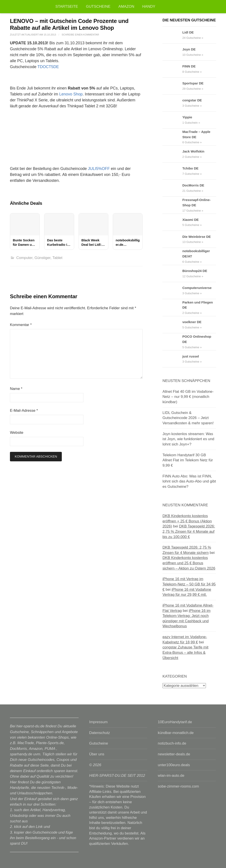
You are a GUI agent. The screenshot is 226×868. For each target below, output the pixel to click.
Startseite (67, 7)
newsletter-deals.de (174, 754)
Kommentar (21, 325)
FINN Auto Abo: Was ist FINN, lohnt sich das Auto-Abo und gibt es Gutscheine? (189, 481)
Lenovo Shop (71, 94)
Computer (24, 258)
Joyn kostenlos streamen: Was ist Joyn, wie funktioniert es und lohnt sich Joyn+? (188, 439)
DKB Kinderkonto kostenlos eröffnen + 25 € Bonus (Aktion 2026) (187, 521)
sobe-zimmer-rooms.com (178, 786)
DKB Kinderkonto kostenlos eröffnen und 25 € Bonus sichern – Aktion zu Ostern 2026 (189, 563)
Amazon (126, 7)
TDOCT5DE (48, 67)
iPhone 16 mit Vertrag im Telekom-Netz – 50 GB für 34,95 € (189, 584)
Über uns (97, 754)
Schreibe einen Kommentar (80, 35)
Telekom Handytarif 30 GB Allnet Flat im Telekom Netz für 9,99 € (188, 460)
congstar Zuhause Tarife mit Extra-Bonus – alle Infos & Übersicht (185, 652)
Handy (149, 7)
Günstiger (42, 258)
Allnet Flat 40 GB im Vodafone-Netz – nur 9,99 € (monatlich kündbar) (188, 397)
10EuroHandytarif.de (175, 722)
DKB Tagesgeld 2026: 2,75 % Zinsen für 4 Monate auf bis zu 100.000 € (189, 531)
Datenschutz (100, 733)
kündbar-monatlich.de (176, 733)
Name (16, 389)
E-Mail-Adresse (24, 411)
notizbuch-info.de (172, 743)
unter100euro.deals (174, 765)
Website (17, 433)
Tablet (57, 258)
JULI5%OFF (99, 169)
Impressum (98, 722)
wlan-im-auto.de (171, 776)
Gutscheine (98, 7)
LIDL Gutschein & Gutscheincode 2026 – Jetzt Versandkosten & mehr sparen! (188, 418)
